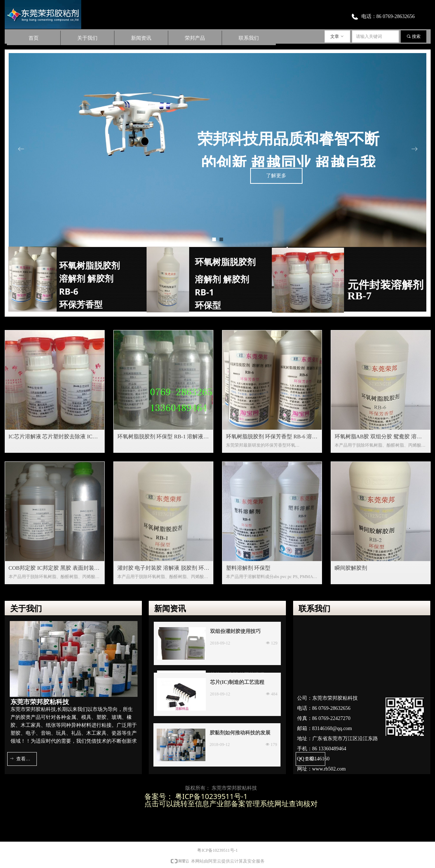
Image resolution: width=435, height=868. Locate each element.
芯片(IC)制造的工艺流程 (237, 682)
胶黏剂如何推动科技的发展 (240, 733)
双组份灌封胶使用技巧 (235, 631)
